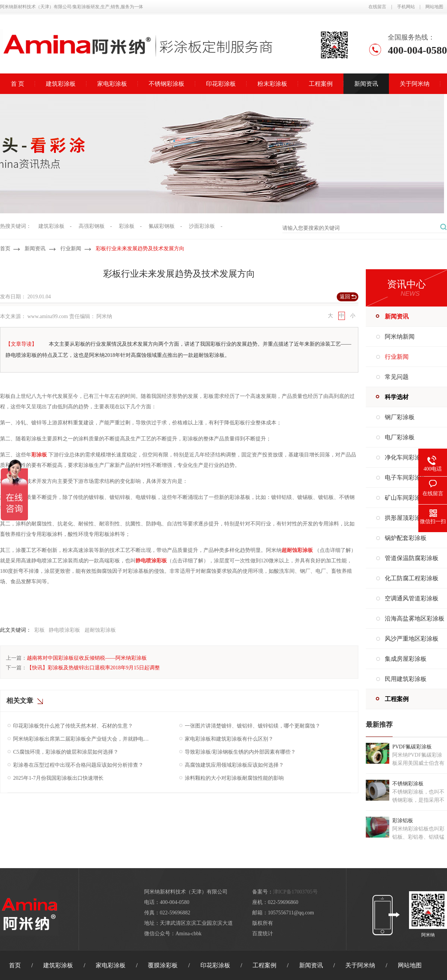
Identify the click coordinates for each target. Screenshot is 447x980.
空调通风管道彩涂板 (412, 598)
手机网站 (406, 7)
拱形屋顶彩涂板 (406, 518)
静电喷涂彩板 (64, 630)
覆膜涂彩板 (163, 965)
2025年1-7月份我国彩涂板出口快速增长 (58, 778)
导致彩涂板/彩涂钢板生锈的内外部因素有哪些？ (240, 752)
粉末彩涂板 (272, 84)
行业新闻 (71, 249)
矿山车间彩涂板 (406, 498)
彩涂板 (127, 226)
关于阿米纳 (415, 84)
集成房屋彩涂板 (406, 659)
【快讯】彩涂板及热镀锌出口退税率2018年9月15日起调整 (93, 668)
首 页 (18, 84)
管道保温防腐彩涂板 (412, 558)
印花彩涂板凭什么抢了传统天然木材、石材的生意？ (73, 726)
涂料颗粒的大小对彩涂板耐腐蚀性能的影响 (234, 778)
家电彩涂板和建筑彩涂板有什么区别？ (229, 739)
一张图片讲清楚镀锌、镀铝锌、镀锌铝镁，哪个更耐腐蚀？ (253, 726)
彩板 (39, 630)
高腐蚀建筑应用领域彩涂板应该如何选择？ (234, 765)
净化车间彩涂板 (406, 457)
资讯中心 (406, 284)
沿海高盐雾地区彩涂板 (415, 618)
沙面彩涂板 (202, 226)
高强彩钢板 (92, 226)
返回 (345, 297)
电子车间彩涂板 (406, 478)
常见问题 (397, 377)
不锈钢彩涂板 (167, 84)
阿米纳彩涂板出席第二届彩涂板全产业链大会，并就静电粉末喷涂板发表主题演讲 (82, 739)
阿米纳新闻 (400, 337)
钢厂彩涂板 (400, 417)
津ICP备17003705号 (295, 892)
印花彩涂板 (221, 84)
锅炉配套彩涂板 (406, 538)
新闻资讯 (366, 84)
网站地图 (434, 7)
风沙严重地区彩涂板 (412, 639)
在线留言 (377, 7)
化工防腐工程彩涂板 (412, 578)
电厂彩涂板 (400, 437)
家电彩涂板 (112, 84)
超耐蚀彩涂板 (100, 630)
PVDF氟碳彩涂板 (412, 747)
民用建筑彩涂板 (406, 679)
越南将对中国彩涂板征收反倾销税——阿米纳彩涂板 (87, 658)
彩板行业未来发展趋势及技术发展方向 (140, 249)
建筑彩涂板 (61, 84)
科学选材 (397, 397)
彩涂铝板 (403, 821)
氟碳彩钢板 (162, 226)
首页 (5, 249)
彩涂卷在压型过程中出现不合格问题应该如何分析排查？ (78, 765)
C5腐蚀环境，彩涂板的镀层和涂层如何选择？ (66, 752)
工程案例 (321, 84)
